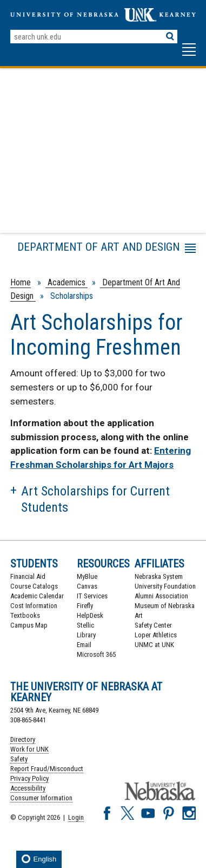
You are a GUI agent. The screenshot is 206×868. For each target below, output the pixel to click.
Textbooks (25, 615)
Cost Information (34, 606)
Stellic (85, 625)
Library (86, 635)
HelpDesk (90, 615)
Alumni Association (161, 596)
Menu (28, 250)
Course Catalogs (34, 586)
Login (76, 817)
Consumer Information (41, 798)
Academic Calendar (37, 596)
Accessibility (28, 788)
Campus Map (29, 625)
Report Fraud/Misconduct (47, 769)
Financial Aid (28, 576)
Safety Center (153, 625)
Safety (19, 759)
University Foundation (165, 586)
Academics (67, 282)
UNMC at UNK (154, 645)
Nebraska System (159, 576)
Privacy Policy (29, 778)
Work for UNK (29, 749)
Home (21, 282)
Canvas (87, 586)
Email (84, 645)
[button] (189, 55)
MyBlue (87, 576)
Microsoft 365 (96, 654)
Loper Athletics (156, 635)
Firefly (85, 606)
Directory (23, 739)
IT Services (92, 596)
